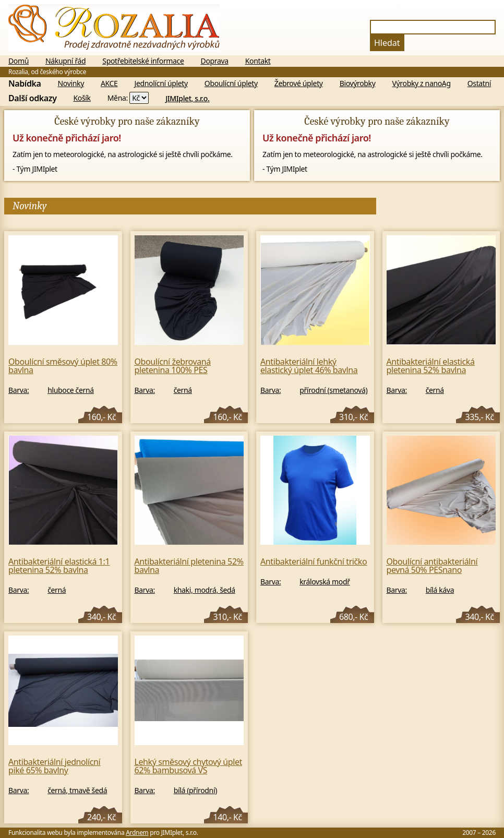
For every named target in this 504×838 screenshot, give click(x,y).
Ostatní (479, 83)
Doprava (215, 61)
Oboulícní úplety (231, 83)
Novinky (71, 83)
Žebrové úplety (299, 83)
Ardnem (137, 833)
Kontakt (258, 61)
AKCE (109, 83)
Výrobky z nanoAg (422, 83)
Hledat (387, 43)
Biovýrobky (358, 83)
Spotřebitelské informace (143, 61)
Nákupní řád (65, 61)
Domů (19, 61)
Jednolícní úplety (161, 83)
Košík (82, 98)
